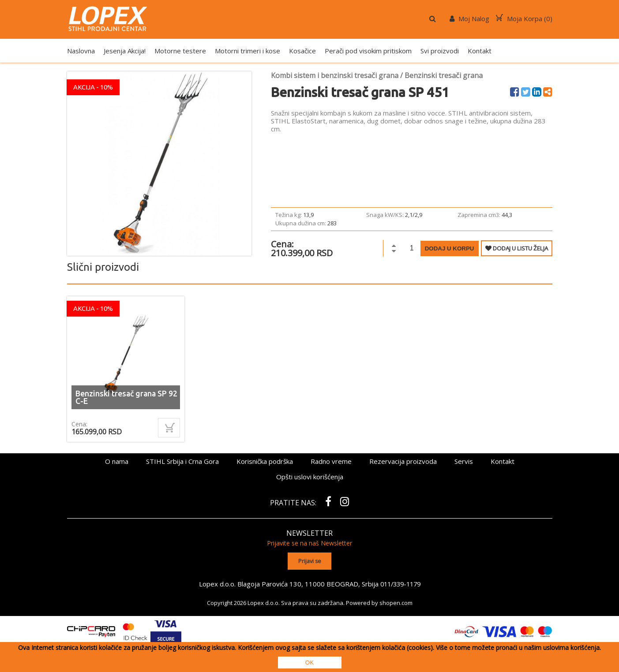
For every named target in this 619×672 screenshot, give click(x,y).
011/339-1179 (400, 583)
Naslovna (81, 51)
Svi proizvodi (440, 51)
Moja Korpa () (524, 19)
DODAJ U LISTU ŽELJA (517, 248)
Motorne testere (180, 51)
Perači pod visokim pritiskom (368, 51)
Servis (464, 461)
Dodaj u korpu (450, 248)
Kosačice (302, 51)
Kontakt (480, 51)
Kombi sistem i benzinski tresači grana (335, 75)
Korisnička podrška (265, 461)
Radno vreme (331, 461)
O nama (117, 461)
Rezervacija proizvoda (403, 461)
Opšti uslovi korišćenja (310, 477)
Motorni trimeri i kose (248, 51)
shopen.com (396, 602)
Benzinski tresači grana (444, 75)
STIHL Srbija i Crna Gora (182, 461)
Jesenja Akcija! (125, 51)
